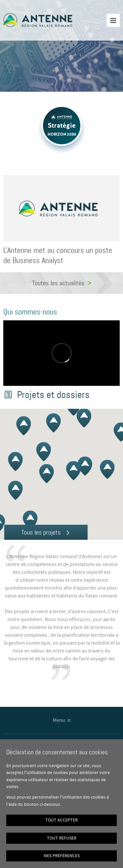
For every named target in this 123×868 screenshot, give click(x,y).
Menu (59, 720)
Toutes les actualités (58, 283)
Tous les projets (41, 532)
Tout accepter (61, 820)
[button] (104, 473)
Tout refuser (62, 838)
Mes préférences (62, 856)
